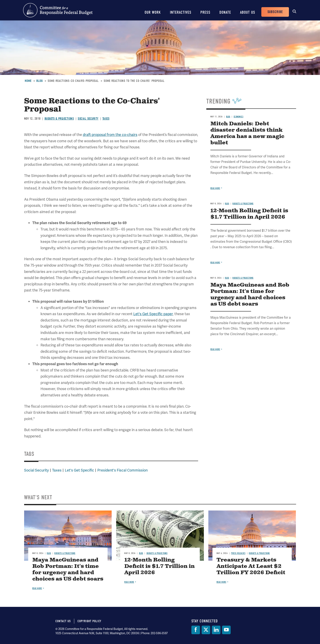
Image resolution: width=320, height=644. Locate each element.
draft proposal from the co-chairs (110, 135)
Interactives (181, 12)
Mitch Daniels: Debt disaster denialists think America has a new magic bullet (247, 133)
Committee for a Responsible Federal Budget (58, 10)
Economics (239, 117)
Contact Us (63, 621)
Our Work (153, 12)
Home (28, 81)
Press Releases (238, 553)
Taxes (106, 119)
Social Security (88, 119)
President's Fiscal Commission (122, 470)
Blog (40, 81)
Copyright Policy (89, 621)
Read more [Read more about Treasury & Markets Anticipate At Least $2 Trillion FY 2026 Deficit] (221, 582)
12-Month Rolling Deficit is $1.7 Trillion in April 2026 (249, 214)
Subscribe (275, 12)
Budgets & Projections (59, 119)
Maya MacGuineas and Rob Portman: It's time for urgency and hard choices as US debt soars (250, 295)
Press (205, 12)
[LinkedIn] (216, 630)
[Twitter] (206, 630)
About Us (248, 12)
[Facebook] (196, 630)
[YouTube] (226, 630)
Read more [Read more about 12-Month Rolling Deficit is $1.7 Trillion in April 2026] (215, 263)
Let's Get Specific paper (153, 314)
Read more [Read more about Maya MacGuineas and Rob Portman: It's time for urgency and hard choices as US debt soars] (215, 349)
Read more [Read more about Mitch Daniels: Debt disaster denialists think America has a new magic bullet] (215, 188)
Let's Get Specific (79, 470)
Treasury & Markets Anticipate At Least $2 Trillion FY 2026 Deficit (251, 566)
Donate (225, 12)
